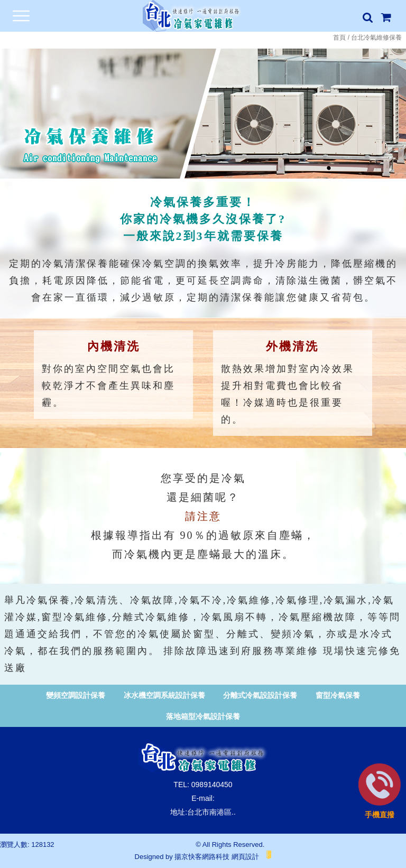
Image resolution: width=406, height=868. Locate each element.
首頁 (339, 38)
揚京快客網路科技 (202, 857)
